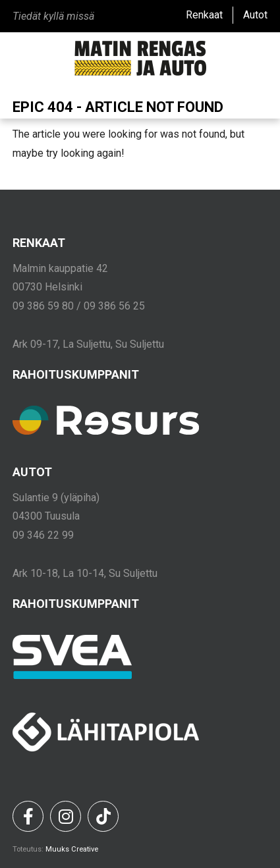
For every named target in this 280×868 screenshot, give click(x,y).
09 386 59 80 (43, 306)
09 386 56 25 (114, 306)
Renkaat (204, 15)
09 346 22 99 (43, 535)
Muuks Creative (72, 849)
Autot (255, 15)
